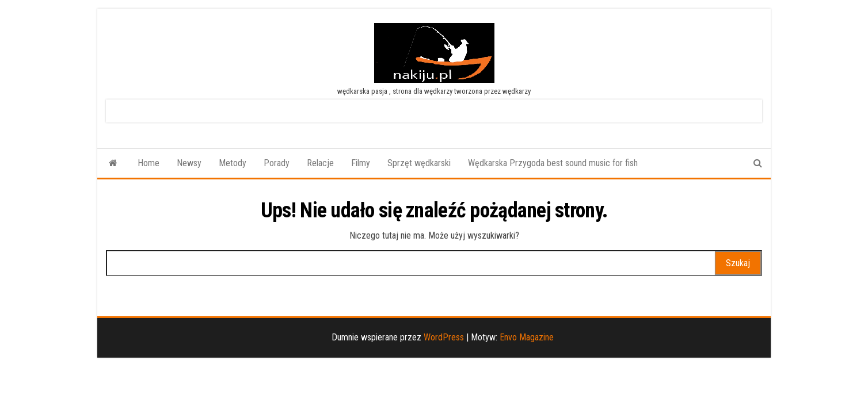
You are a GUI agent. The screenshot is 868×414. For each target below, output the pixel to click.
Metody (233, 163)
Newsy (189, 163)
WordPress (444, 337)
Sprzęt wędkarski (419, 163)
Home (149, 163)
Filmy (361, 163)
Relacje (320, 163)
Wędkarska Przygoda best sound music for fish (553, 163)
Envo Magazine (527, 337)
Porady (277, 163)
